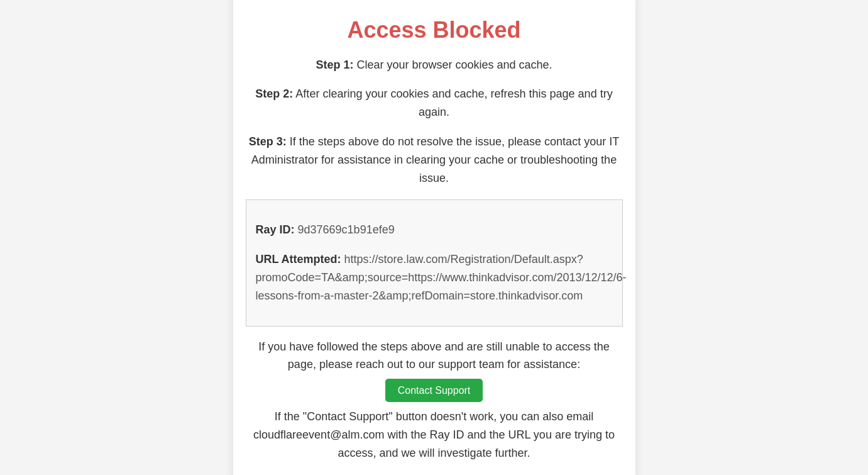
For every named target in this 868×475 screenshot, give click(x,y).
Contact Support (434, 390)
